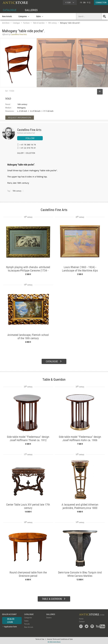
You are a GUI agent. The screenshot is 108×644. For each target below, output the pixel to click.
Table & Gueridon (39, 23)
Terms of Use (40, 639)
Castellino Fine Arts (29, 130)
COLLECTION (30, 153)
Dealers (49, 618)
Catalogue (16, 23)
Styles (26, 621)
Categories (28, 618)
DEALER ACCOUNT (9, 614)
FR (81, 2)
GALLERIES (31, 10)
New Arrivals (7, 16)
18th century (52, 23)
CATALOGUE (10, 10)
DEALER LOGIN (11, 620)
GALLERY (20, 153)
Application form (10, 627)
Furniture (26, 23)
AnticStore (6, 23)
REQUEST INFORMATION (20, 118)
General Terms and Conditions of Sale (60, 639)
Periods (27, 624)
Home (81, 619)
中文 (89, 2)
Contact (82, 621)
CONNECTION (101, 2)
